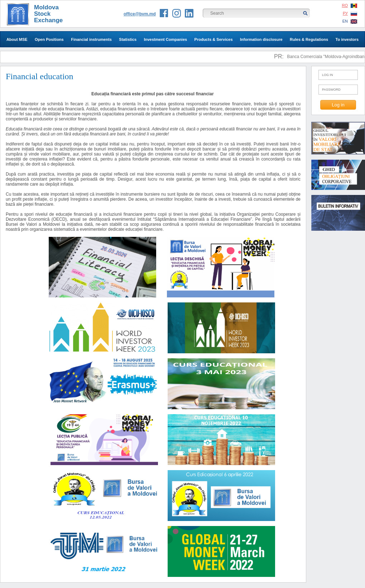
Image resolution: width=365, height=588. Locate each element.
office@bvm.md (140, 14)
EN (350, 21)
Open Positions (49, 39)
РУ (350, 13)
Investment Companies (165, 39)
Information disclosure (261, 39)
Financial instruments (91, 39)
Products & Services (214, 39)
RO (350, 6)
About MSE (17, 39)
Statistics (128, 39)
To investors (347, 39)
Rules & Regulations (309, 39)
